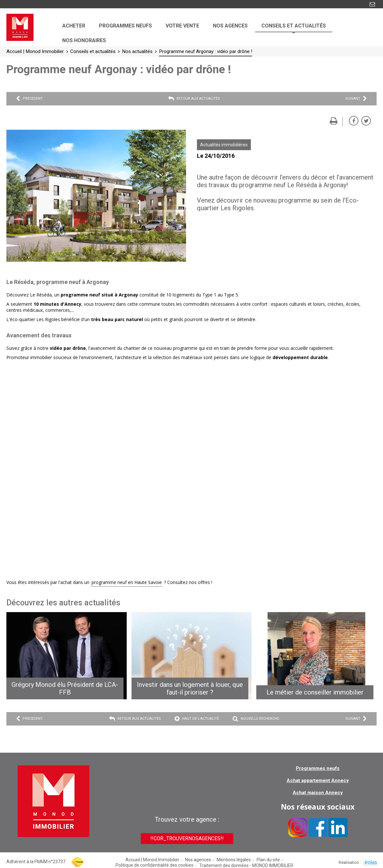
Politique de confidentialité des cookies (154, 865)
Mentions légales (234, 860)
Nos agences (198, 860)
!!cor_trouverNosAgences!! (187, 838)
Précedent (29, 99)
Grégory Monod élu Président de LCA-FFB (65, 688)
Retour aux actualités (194, 99)
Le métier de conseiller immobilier (315, 692)
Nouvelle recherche (256, 719)
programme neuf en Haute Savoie (127, 582)
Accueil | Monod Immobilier (152, 860)
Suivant (356, 99)
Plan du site (268, 860)
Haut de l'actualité (197, 719)
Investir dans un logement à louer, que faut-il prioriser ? (190, 688)
